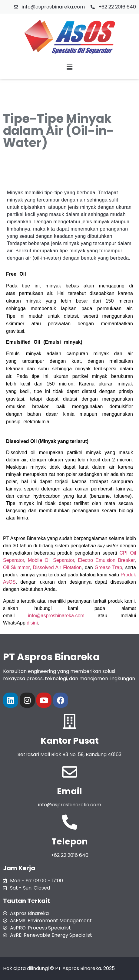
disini (32, 623)
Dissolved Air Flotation (57, 567)
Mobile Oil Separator (51, 560)
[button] (69, 67)
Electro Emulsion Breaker (106, 560)
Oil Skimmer (16, 567)
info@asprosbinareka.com (56, 616)
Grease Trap (108, 567)
